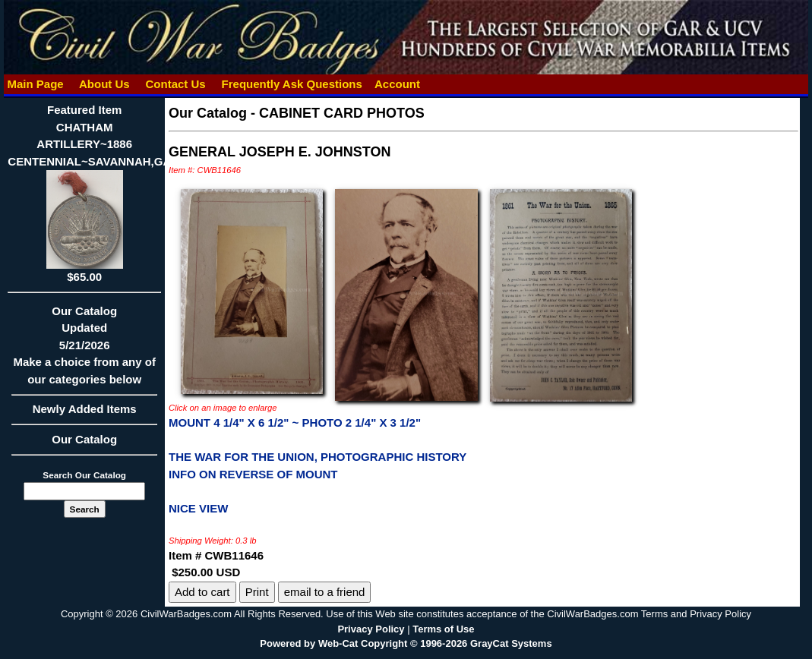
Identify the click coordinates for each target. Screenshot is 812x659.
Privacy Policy (371, 629)
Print (257, 592)
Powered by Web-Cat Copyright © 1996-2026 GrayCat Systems (406, 643)
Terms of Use (443, 629)
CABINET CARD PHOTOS (342, 113)
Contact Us (175, 84)
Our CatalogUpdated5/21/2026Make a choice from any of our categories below (84, 350)
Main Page (35, 84)
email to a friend (325, 592)
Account (397, 84)
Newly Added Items (84, 414)
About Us (104, 84)
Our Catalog (84, 439)
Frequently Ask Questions (292, 84)
